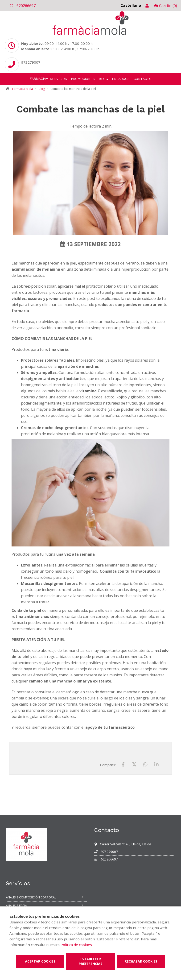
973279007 (106, 852)
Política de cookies (76, 945)
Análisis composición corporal (31, 897)
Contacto (143, 79)
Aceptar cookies (40, 961)
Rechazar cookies (141, 961)
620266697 (23, 6)
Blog (103, 79)
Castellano (131, 5)
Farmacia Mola (23, 89)
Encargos (121, 79)
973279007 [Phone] (31, 62)
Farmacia (38, 79)
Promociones (83, 79)
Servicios (58, 79)
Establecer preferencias (90, 961)
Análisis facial (17, 906)
